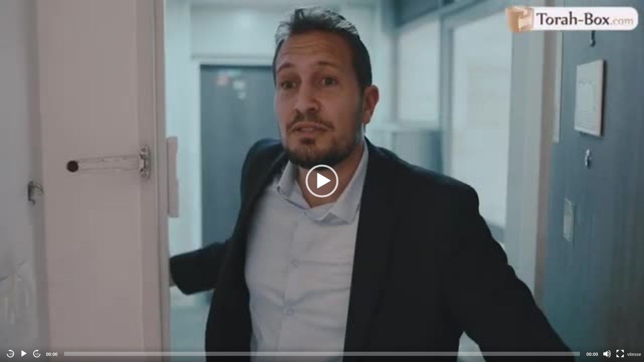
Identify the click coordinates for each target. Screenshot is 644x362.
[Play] (24, 354)
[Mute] (607, 354)
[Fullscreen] (620, 354)
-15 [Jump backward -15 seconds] (11, 354)
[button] (322, 181)
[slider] (322, 354)
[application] (322, 181)
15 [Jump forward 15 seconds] (37, 354)
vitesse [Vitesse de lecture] (634, 354)
